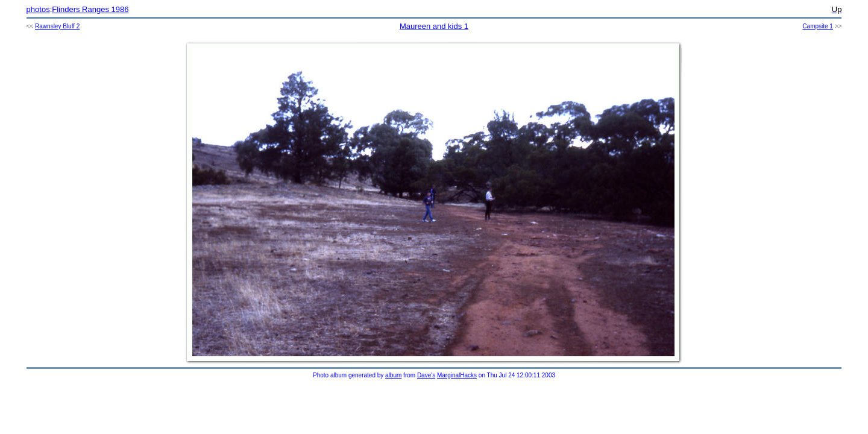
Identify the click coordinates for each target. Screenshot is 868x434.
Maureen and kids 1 (434, 26)
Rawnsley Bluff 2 (57, 26)
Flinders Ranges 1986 (90, 9)
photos (38, 9)
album (393, 375)
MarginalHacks (457, 375)
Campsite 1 (818, 26)
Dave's (426, 375)
